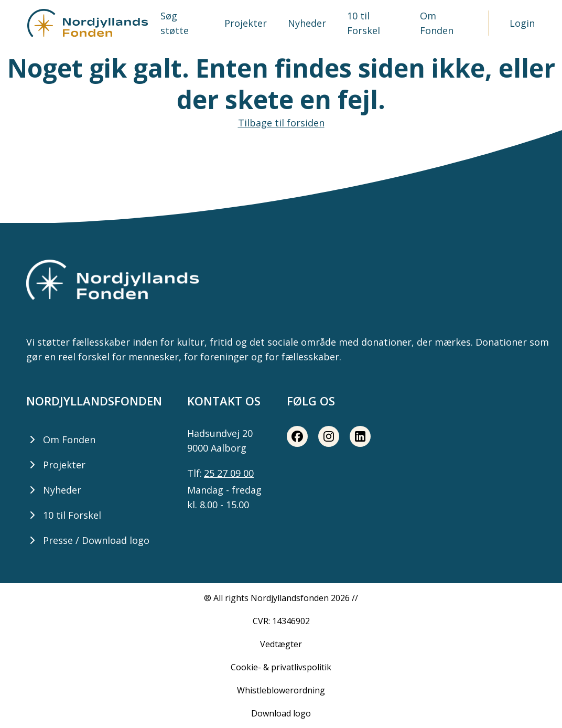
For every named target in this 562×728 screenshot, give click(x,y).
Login (522, 23)
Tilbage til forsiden (281, 123)
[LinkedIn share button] (360, 436)
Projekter (246, 23)
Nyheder (307, 23)
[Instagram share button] (329, 436)
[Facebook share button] (297, 436)
